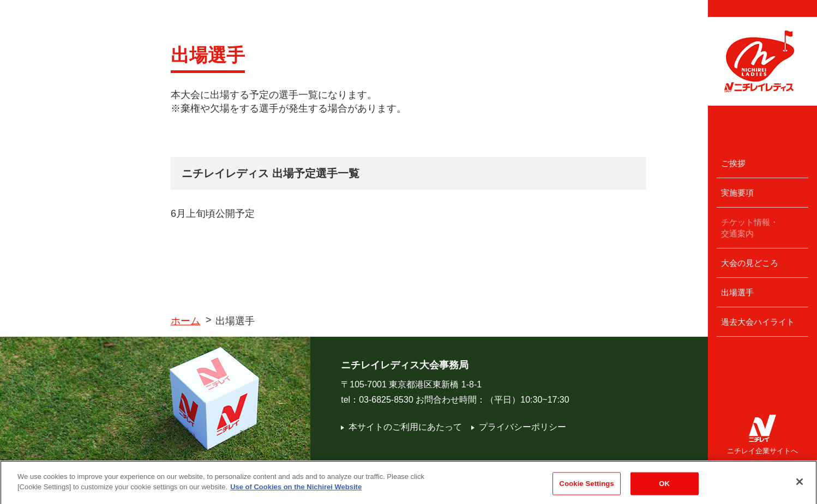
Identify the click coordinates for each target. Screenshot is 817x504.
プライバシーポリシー (519, 427)
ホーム (185, 321)
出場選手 (737, 292)
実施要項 (737, 193)
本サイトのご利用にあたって (401, 427)
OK (664, 488)
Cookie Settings (587, 488)
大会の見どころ (750, 263)
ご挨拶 (733, 163)
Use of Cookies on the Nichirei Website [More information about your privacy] (296, 492)
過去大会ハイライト (758, 322)
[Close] (800, 487)
